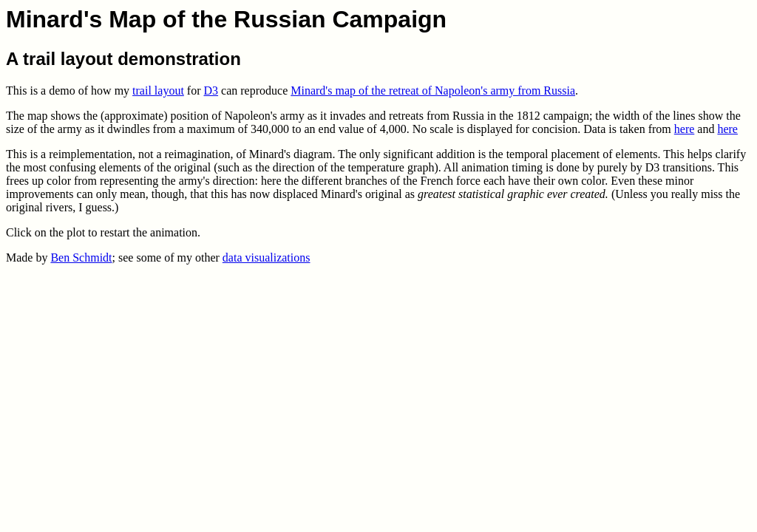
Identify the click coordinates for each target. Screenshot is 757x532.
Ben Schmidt (81, 258)
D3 (211, 91)
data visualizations (267, 258)
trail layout (158, 91)
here (685, 129)
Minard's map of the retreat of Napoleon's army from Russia (433, 91)
